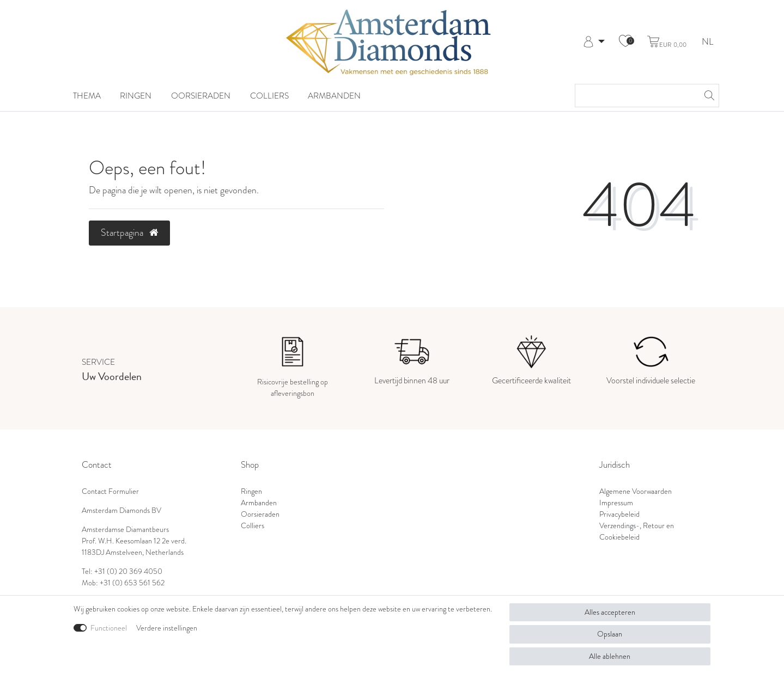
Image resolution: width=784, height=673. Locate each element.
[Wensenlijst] (625, 42)
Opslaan (610, 634)
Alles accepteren (610, 612)
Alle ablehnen (610, 656)
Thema (87, 96)
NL (707, 42)
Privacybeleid (619, 514)
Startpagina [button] (129, 233)
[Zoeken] (708, 96)
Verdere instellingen (167, 628)
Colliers (269, 96)
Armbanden (334, 96)
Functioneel (109, 628)
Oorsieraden (201, 96)
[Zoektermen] (636, 96)
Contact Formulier (110, 491)
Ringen (136, 96)
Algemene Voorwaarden (636, 491)
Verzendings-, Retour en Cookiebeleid (637, 531)
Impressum (616, 503)
